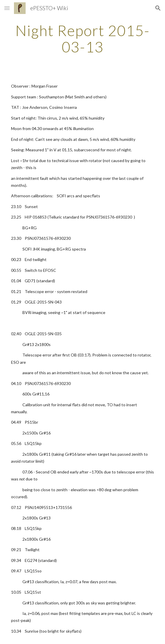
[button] (7, 8)
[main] (82, 39)
